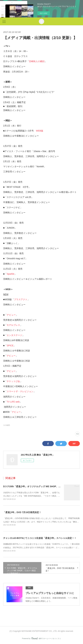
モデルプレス (13, 325)
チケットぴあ (13, 381)
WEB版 (40, 131)
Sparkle (10, 274)
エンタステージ (14, 335)
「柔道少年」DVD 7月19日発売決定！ (22, 512)
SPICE (10, 346)
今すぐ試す (44, 13)
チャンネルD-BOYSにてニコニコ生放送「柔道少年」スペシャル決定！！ (40, 538)
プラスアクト (21, 299)
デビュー (11, 315)
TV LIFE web (13, 402)
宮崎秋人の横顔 (37, 61)
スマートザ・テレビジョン (20, 391)
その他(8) (7, 425)
